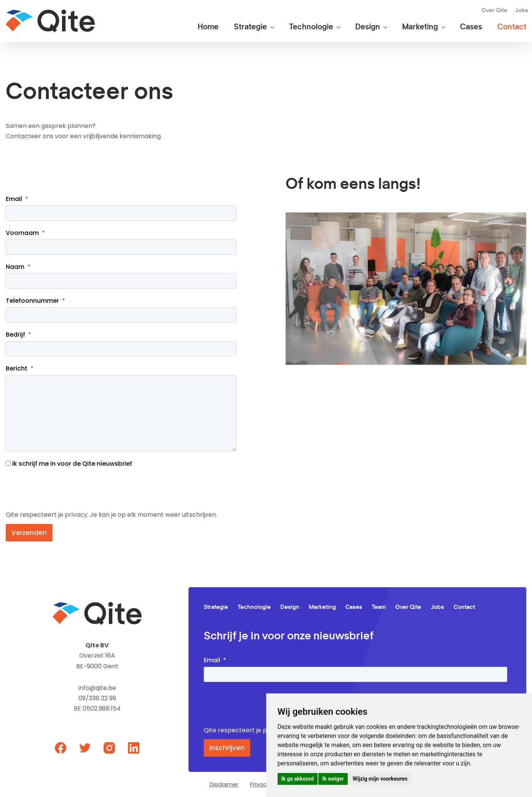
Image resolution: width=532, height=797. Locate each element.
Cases (471, 27)
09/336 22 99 (97, 698)
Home (208, 27)
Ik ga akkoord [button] (298, 779)
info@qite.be (97, 688)
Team (379, 607)
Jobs (522, 10)
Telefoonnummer (32, 301)
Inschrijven (227, 748)
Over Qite (494, 10)
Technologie (311, 27)
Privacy (260, 784)
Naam (15, 267)
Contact (512, 27)
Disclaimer (224, 784)
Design (368, 27)
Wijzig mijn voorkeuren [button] (380, 779)
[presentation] (64, 489)
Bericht (17, 368)
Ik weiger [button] (333, 779)
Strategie (250, 27)
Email (14, 199)
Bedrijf (15, 335)
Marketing (420, 27)
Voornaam (22, 233)
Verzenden (29, 533)
